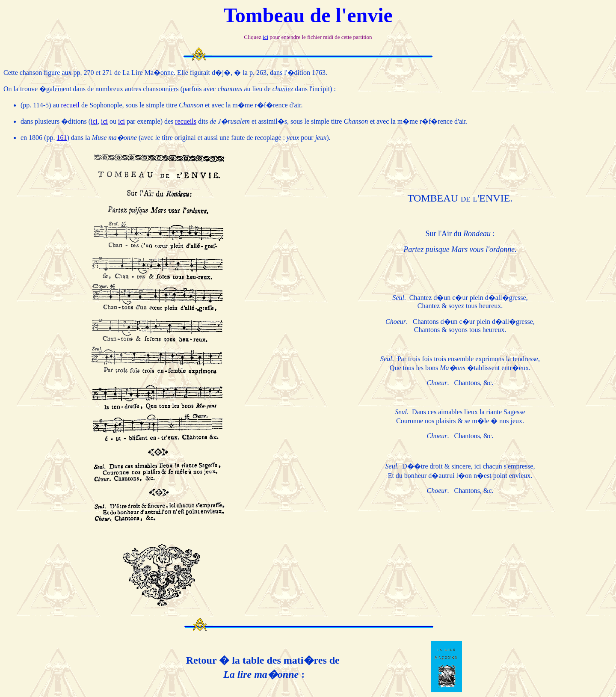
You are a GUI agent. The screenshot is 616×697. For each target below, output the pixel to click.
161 (62, 138)
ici (265, 37)
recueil (71, 105)
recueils (186, 121)
